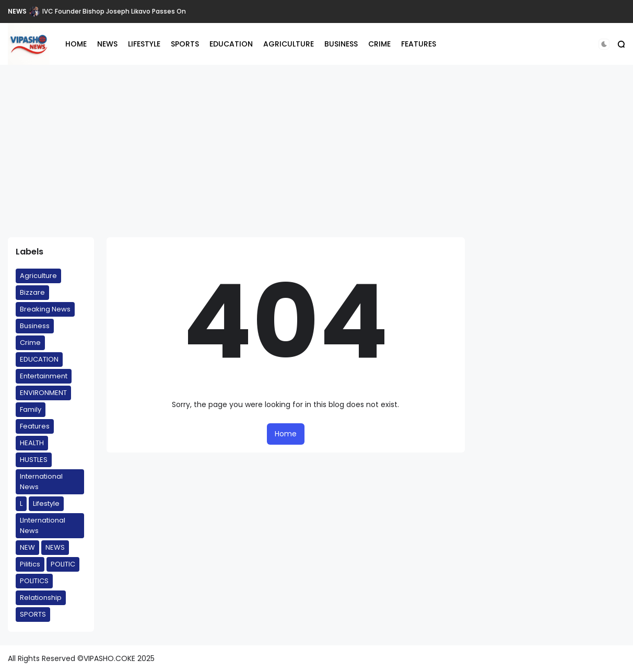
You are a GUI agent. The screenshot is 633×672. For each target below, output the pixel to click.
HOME (76, 44)
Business (35, 326)
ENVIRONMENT (43, 393)
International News (41, 482)
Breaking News (45, 309)
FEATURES (419, 44)
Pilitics (30, 564)
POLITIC (63, 564)
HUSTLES (34, 460)
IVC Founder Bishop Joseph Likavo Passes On (114, 11)
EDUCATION (231, 44)
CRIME (379, 44)
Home (286, 434)
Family (31, 409)
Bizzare (32, 292)
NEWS (17, 11)
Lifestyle (46, 503)
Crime (30, 343)
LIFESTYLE (144, 44)
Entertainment (44, 376)
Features (35, 426)
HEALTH (32, 443)
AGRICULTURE (289, 44)
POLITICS (34, 581)
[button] (604, 44)
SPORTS (185, 44)
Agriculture (38, 276)
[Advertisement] (316, 151)
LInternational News (43, 525)
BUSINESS (341, 44)
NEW (27, 547)
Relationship (41, 598)
